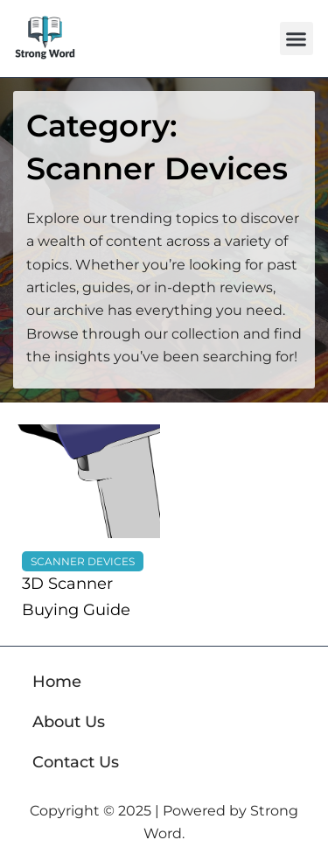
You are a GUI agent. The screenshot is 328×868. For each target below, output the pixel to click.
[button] (297, 38)
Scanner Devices (83, 561)
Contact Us (76, 762)
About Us (69, 722)
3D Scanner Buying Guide (76, 597)
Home (57, 682)
